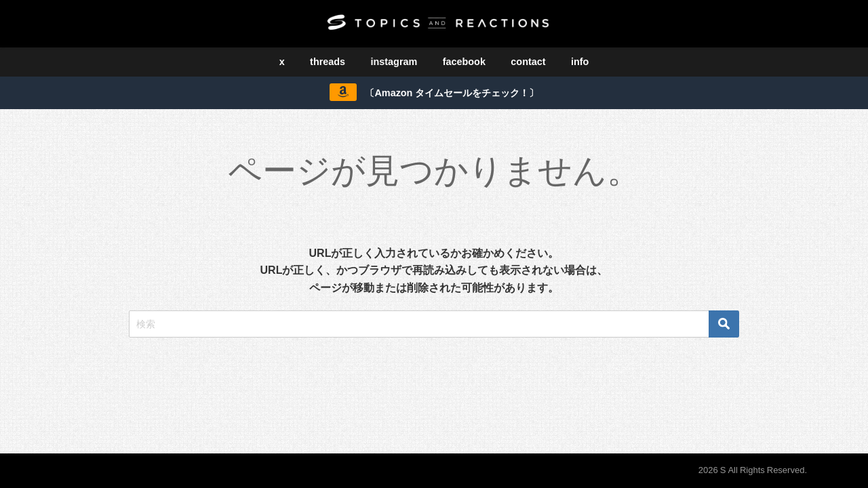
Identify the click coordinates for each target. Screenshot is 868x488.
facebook (464, 62)
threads (328, 62)
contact (528, 62)
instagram (394, 62)
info (580, 62)
